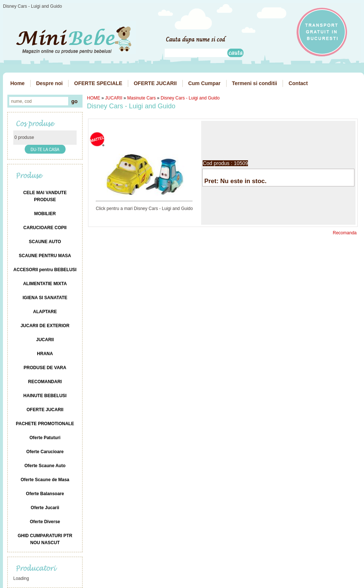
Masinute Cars (141, 98)
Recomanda (345, 233)
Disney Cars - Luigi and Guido (190, 98)
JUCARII (114, 98)
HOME (94, 98)
